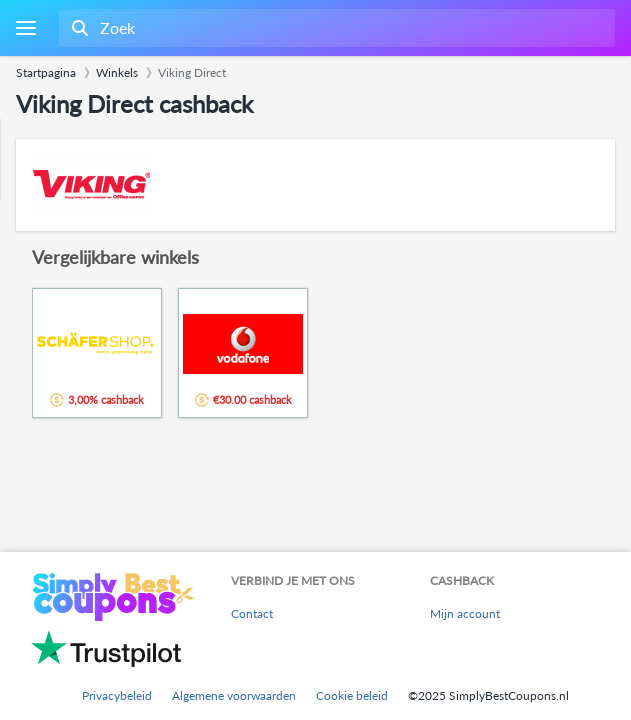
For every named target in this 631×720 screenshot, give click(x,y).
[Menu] (25, 28)
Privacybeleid (117, 695)
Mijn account (465, 613)
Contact (252, 613)
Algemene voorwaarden (234, 695)
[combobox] (335, 28)
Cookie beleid (352, 695)
